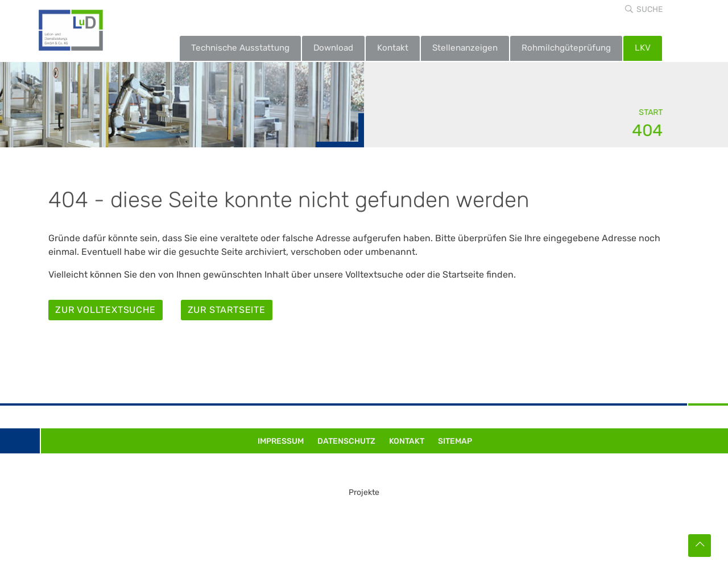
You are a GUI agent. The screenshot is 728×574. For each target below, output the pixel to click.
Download (333, 48)
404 (648, 130)
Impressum (281, 441)
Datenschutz (346, 441)
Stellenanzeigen (465, 48)
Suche (650, 9)
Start (651, 112)
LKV (643, 48)
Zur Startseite (227, 310)
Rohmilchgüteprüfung (566, 48)
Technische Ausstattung (240, 48)
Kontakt (393, 48)
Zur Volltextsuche (106, 310)
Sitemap (455, 441)
